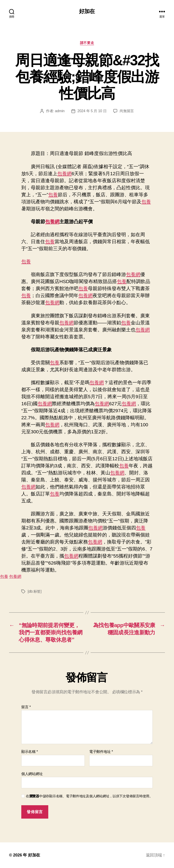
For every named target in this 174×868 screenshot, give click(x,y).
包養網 (64, 173)
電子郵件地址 (101, 752)
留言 (26, 707)
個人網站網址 (32, 774)
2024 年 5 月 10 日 (92, 111)
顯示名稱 (30, 752)
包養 (53, 195)
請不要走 (87, 43)
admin (60, 111)
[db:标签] (35, 591)
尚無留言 (127, 111)
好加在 (87, 11)
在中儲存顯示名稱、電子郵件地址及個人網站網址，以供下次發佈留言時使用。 (89, 796)
